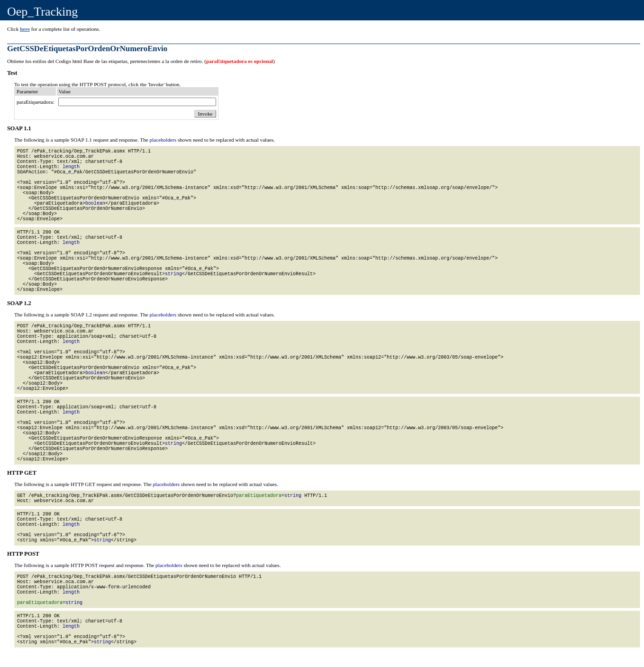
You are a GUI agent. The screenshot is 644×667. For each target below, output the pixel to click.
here (25, 29)
